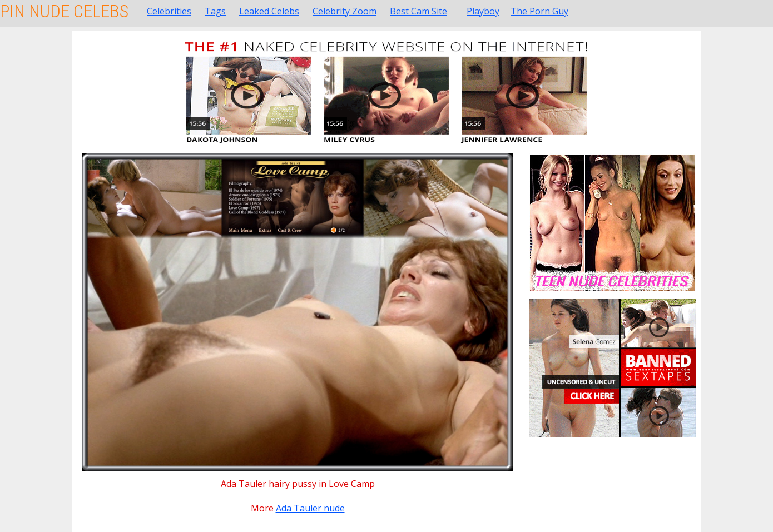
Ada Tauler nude (310, 508)
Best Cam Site (418, 11)
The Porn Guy (539, 11)
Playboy (483, 11)
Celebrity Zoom (345, 11)
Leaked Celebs (269, 11)
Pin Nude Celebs (64, 11)
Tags (215, 11)
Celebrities (169, 11)
